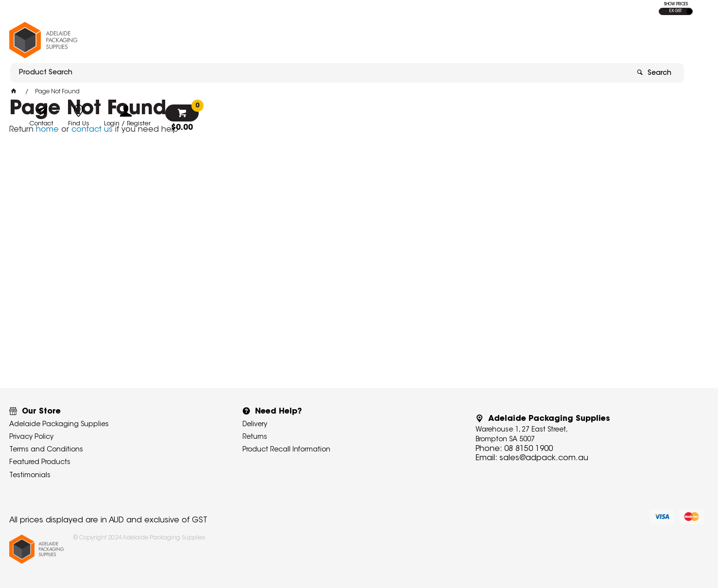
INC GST (689, 11)
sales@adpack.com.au (544, 458)
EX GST (675, 11)
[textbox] (302, 37)
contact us (92, 130)
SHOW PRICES (676, 4)
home (47, 130)
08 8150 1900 (529, 449)
